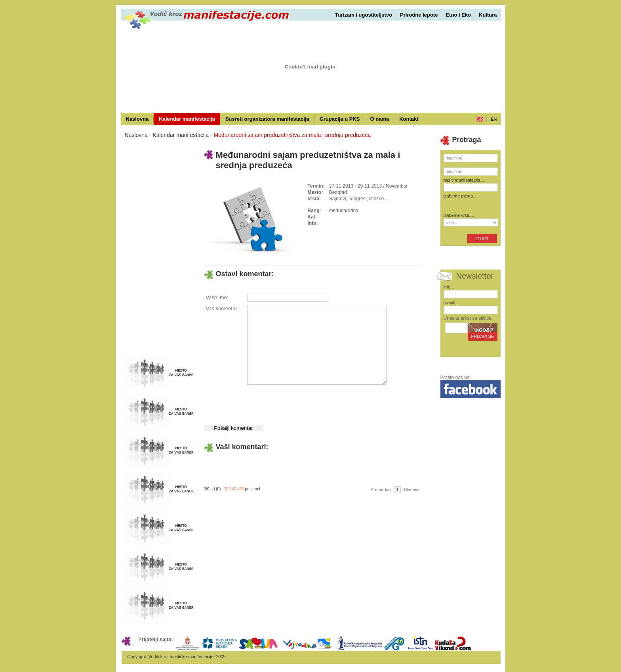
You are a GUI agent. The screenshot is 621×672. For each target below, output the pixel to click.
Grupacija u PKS (340, 119)
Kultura (488, 15)
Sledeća (412, 490)
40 (234, 489)
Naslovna (137, 119)
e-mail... (451, 303)
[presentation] (307, 402)
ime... (449, 287)
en (494, 119)
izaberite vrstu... (459, 215)
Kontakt (409, 119)
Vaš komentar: (222, 308)
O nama (380, 119)
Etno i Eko (458, 15)
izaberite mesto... (460, 196)
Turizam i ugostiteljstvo (364, 15)
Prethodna (381, 490)
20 (226, 489)
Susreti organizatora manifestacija (267, 119)
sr (480, 119)
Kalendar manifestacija (187, 119)
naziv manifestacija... (464, 180)
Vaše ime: (217, 297)
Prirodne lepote (419, 15)
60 (242, 489)
